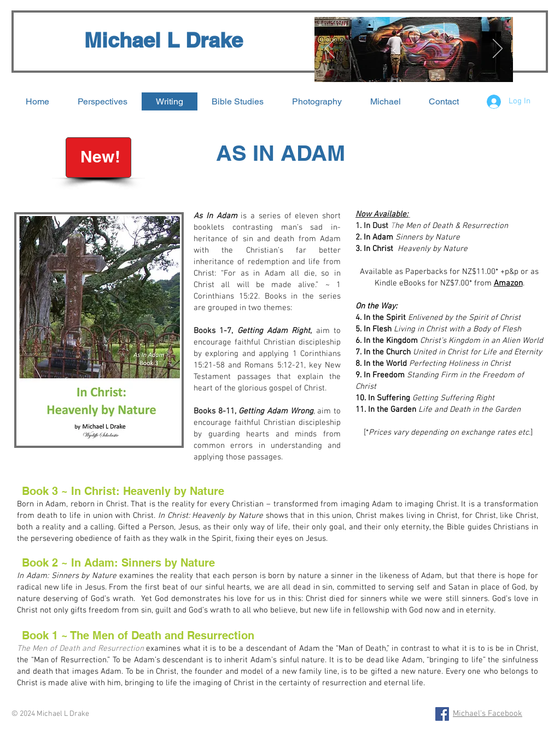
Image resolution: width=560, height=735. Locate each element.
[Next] (498, 49)
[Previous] (330, 49)
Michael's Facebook (488, 714)
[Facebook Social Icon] (442, 714)
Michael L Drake (164, 40)
